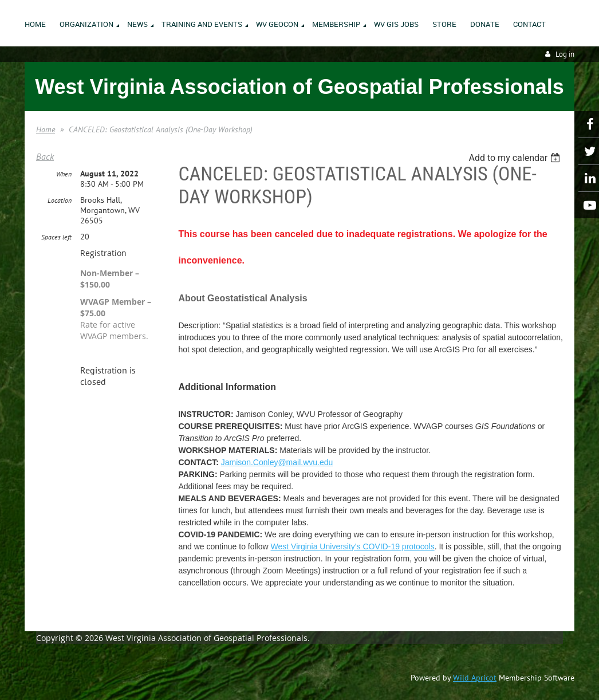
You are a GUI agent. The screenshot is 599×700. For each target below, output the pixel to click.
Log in (565, 54)
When (64, 174)
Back (45, 156)
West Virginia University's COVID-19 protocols (353, 546)
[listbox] (516, 158)
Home (46, 129)
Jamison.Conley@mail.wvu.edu (277, 462)
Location (60, 200)
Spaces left (56, 237)
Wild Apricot (475, 678)
